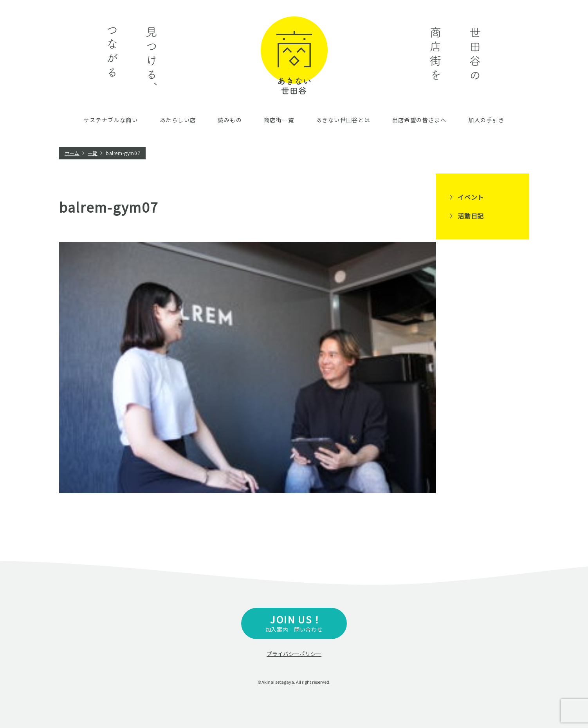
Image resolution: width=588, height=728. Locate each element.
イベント (471, 197)
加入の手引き (486, 120)
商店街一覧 (279, 120)
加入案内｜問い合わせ (294, 623)
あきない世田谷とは (343, 120)
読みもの (230, 120)
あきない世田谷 (294, 55)
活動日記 (471, 216)
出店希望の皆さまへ (419, 120)
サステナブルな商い (111, 120)
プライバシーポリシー (294, 654)
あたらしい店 (178, 120)
